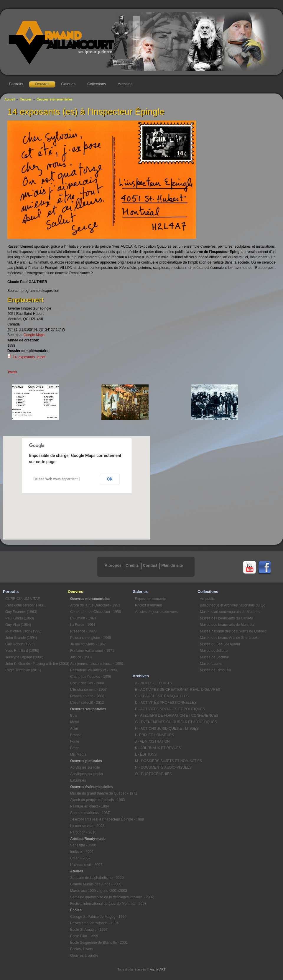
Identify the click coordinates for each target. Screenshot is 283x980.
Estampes (78, 780)
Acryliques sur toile (85, 767)
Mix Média (78, 754)
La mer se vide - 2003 (87, 826)
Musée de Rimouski (215, 670)
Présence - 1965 (83, 631)
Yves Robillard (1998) (22, 651)
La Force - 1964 (83, 625)
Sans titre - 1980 (83, 845)
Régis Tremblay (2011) (23, 670)
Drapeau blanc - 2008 (87, 696)
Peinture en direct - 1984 (89, 806)
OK (110, 479)
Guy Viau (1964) (18, 625)
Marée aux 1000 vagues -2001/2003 (99, 891)
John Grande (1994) (21, 638)
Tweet (12, 372)
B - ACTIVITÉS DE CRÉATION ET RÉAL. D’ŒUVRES (166, 690)
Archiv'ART (158, 969)
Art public (207, 599)
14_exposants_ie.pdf (29, 357)
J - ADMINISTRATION (152, 741)
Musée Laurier (211, 664)
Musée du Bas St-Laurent (220, 644)
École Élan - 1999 (84, 936)
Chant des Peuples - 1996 (91, 677)
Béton (75, 748)
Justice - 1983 (81, 657)
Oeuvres (42, 84)
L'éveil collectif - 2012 (87, 703)
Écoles (76, 910)
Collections (97, 84)
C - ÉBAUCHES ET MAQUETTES (162, 696)
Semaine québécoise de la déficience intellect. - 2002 (101, 897)
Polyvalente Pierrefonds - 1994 (94, 923)
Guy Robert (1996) (20, 644)
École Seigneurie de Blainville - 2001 (99, 943)
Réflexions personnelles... (25, 605)
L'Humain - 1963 (83, 618)
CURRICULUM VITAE (23, 599)
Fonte (75, 741)
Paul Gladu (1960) (20, 618)
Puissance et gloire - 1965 (91, 638)
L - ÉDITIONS (146, 754)
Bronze (76, 735)
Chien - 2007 (80, 858)
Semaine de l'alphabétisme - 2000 (97, 878)
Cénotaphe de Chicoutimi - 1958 (96, 612)
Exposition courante (150, 599)
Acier (74, 729)
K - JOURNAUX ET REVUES (158, 748)
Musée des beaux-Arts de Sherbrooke (230, 638)
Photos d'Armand (149, 605)
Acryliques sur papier (87, 774)
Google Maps (34, 335)
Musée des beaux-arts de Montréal (227, 625)
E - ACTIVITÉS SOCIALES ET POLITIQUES (166, 709)
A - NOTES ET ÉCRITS (153, 683)
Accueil (10, 99)
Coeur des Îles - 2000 (87, 683)
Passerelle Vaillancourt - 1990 (94, 670)
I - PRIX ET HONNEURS (154, 735)
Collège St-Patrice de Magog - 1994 (98, 917)
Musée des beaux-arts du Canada (227, 618)
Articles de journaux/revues (156, 612)
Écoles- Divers (82, 949)
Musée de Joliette (214, 651)
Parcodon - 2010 (83, 832)
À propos (113, 565)
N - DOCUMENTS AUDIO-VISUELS (163, 767)
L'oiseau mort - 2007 (86, 865)
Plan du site (172, 565)
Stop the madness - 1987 (90, 813)
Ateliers (77, 871)
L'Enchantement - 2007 (88, 690)
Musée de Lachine (214, 657)
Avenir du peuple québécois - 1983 (97, 800)
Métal (74, 722)
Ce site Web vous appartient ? (57, 479)
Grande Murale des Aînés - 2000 (96, 884)
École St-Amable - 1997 (89, 930)
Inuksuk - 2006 (82, 852)
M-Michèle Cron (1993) (23, 631)
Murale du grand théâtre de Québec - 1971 (101, 793)
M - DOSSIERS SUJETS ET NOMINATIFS (166, 761)
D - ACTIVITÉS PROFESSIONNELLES (166, 703)
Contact (150, 565)
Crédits (132, 565)
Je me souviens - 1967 (88, 644)
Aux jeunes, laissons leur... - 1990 (97, 664)
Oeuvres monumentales (90, 599)
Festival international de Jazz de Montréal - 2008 (101, 904)
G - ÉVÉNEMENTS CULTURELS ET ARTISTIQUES (166, 722)
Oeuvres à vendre (84, 956)
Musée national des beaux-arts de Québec (231, 631)
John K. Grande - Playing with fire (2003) (37, 664)
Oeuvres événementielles (55, 99)
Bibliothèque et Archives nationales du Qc (231, 605)
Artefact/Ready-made (88, 839)
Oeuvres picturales (86, 761)
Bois (74, 716)
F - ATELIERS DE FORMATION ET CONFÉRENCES (166, 716)
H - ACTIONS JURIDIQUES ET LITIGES (166, 729)
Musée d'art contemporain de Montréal (230, 612)
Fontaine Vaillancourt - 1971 (92, 651)
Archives (125, 84)
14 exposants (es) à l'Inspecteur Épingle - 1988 (101, 819)
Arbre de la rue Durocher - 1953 (95, 605)
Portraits (16, 84)
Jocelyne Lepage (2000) (24, 657)
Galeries (68, 84)
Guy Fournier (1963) (21, 612)
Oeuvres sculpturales (88, 709)
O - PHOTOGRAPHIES (153, 774)
